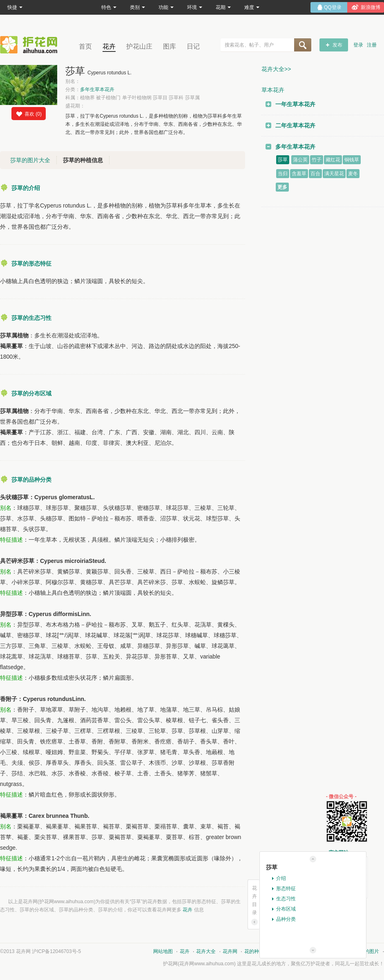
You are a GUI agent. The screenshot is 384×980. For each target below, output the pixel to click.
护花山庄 (139, 46)
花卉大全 (206, 951)
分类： (90, 89)
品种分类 (286, 919)
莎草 (283, 160)
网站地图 (163, 951)
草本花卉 (273, 90)
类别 (137, 7)
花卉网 (31, 45)
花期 (223, 7)
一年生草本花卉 (295, 104)
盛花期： (75, 106)
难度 (252, 7)
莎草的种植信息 (83, 160)
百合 (315, 174)
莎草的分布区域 (31, 393)
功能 (166, 7)
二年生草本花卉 (295, 125)
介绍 (281, 878)
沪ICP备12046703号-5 (56, 951)
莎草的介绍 (26, 188)
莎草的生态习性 (31, 318)
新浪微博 (371, 7)
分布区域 (286, 909)
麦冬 (353, 174)
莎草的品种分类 (31, 480)
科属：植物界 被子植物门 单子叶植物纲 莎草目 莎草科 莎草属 (133, 98)
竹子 (317, 160)
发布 (337, 45)
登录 (358, 45)
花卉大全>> (276, 69)
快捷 (15, 7)
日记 (193, 46)
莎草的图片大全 (30, 160)
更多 (282, 187)
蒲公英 (300, 160)
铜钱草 (352, 160)
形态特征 (286, 888)
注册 (372, 45)
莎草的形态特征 (31, 263)
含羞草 (299, 174)
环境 (195, 7)
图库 (170, 46)
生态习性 (286, 899)
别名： (73, 81)
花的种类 (254, 951)
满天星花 (334, 174)
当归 (283, 174)
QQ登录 (333, 7)
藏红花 (333, 160)
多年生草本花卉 (97, 89)
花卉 (109, 46)
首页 (85, 46)
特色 (109, 7)
